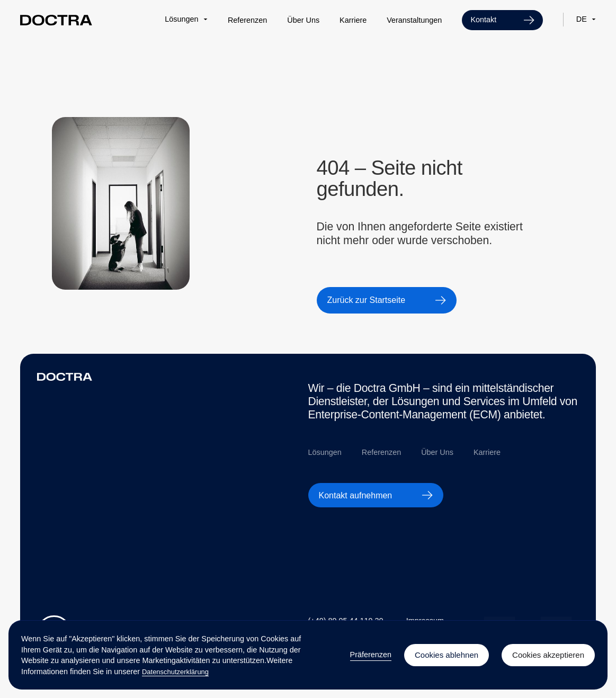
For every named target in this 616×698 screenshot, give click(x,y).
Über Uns (303, 20)
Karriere (353, 20)
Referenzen (247, 20)
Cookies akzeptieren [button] (548, 655)
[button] (186, 19)
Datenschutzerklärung (175, 672)
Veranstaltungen (414, 20)
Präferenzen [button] (371, 655)
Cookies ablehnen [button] (447, 655)
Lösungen (325, 452)
